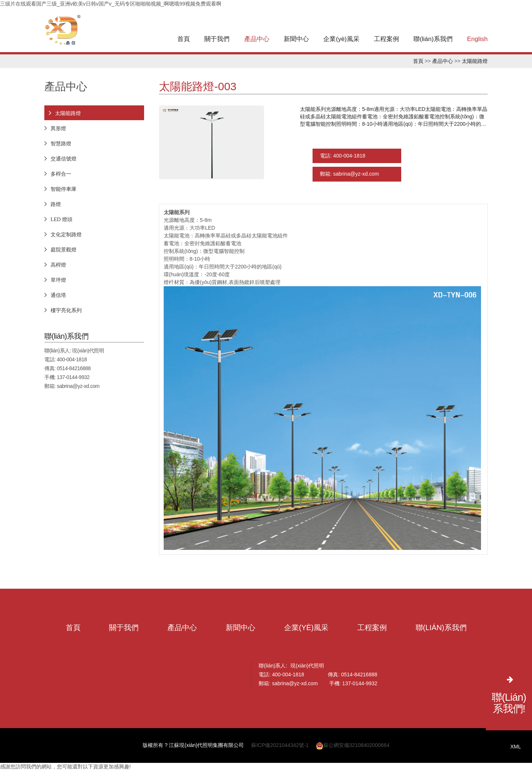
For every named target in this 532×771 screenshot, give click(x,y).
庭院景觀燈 (64, 250)
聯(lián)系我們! (509, 703)
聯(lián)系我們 (433, 39)
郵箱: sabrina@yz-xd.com (349, 175)
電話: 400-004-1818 (343, 156)
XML (516, 747)
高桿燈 (58, 265)
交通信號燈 (64, 159)
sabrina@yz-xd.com (78, 386)
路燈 (56, 204)
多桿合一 (61, 174)
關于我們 (217, 39)
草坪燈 (58, 280)
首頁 (184, 39)
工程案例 (386, 39)
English (477, 39)
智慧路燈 (61, 143)
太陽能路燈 (475, 61)
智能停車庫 (64, 189)
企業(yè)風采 (341, 39)
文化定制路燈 (66, 234)
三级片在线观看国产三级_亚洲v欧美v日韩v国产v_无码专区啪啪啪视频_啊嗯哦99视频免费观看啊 (111, 4)
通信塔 (58, 295)
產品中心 (257, 39)
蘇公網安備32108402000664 (353, 746)
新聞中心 (296, 39)
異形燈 (58, 128)
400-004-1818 (72, 359)
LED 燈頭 (62, 219)
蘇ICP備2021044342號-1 (280, 746)
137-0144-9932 (73, 377)
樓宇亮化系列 (66, 310)
